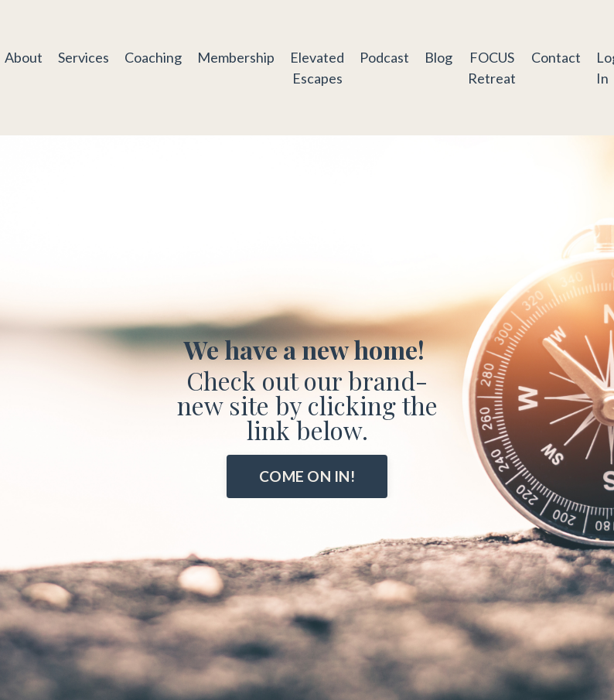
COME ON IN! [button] (307, 476)
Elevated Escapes (317, 68)
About (24, 57)
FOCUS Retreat (492, 68)
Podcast (384, 57)
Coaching (153, 57)
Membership (236, 57)
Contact (556, 57)
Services (84, 57)
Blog (438, 57)
